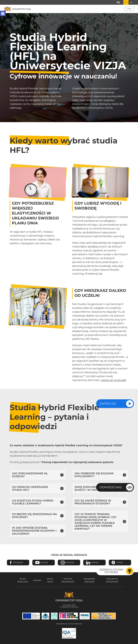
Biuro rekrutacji (23, 581)
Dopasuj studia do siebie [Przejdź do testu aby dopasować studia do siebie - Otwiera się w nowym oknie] (111, 571)
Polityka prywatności (68, 581)
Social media (50, 581)
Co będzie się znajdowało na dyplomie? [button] (34, 516)
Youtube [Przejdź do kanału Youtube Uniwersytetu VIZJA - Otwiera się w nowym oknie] (44, 563)
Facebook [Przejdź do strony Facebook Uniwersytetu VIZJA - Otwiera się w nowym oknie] (18, 563)
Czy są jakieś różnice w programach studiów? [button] (93, 502)
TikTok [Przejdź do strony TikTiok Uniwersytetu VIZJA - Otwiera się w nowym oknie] (120, 563)
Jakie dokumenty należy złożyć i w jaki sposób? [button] (93, 489)
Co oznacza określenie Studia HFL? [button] (30, 489)
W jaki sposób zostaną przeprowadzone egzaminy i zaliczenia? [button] (34, 531)
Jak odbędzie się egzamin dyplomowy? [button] (94, 475)
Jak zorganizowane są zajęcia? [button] (30, 475)
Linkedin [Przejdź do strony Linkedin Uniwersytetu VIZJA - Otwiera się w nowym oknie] (94, 563)
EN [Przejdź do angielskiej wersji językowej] (131, 2)
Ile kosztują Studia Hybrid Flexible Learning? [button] (33, 502)
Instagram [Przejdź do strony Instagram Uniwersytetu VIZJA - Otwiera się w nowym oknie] (69, 563)
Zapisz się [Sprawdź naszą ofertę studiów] (108, 404)
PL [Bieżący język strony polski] (126, 2)
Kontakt (37, 581)
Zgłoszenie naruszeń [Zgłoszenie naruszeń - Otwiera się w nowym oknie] (89, 581)
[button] (3, 14)
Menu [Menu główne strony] (129, 9)
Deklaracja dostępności (112, 581)
